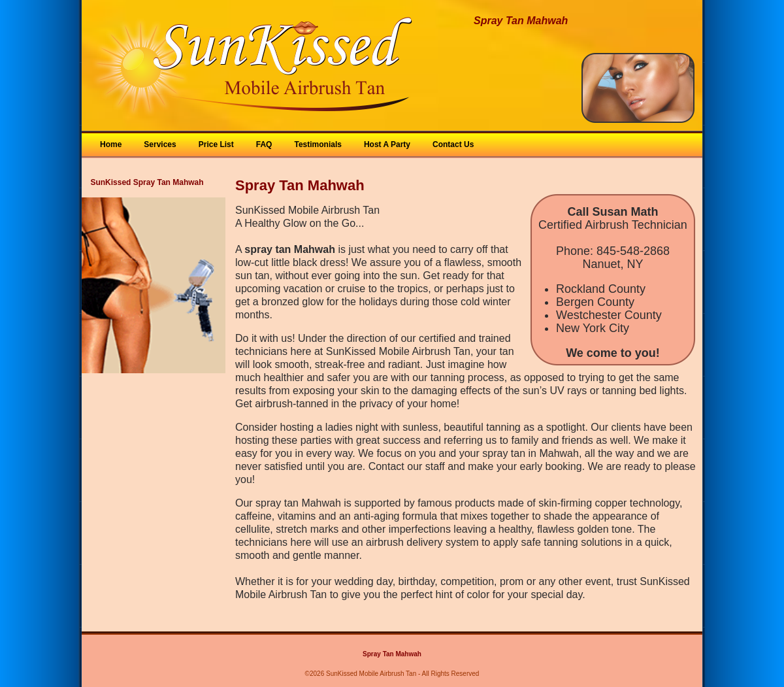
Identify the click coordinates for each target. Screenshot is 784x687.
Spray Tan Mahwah (392, 654)
